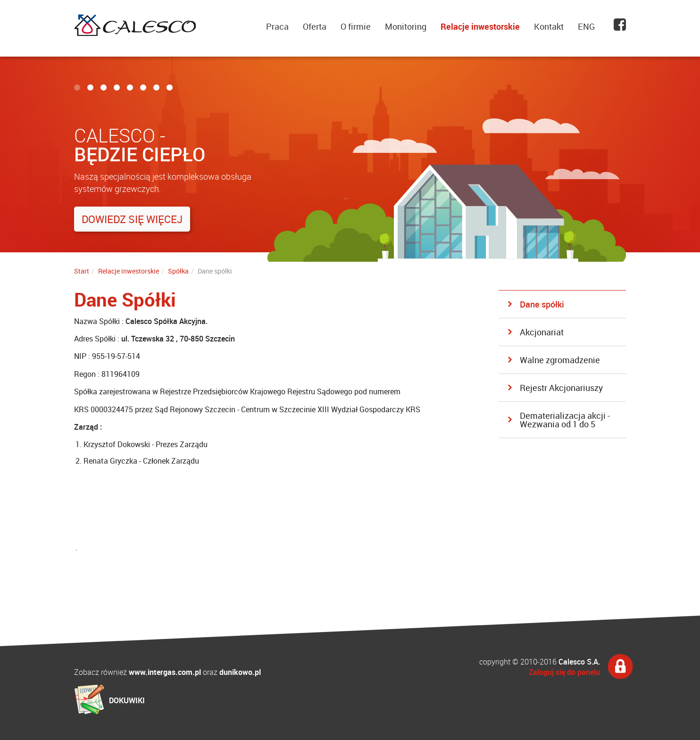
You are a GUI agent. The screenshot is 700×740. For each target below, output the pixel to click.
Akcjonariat (542, 332)
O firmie (356, 26)
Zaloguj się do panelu (564, 672)
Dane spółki (542, 304)
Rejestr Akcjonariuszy (561, 388)
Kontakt (549, 26)
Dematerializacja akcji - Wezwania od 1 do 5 (565, 420)
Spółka (178, 271)
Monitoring (406, 26)
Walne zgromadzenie (560, 360)
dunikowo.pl (240, 672)
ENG (586, 26)
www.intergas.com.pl (165, 672)
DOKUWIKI (127, 700)
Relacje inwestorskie (480, 26)
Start (82, 271)
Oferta (315, 26)
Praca (277, 26)
